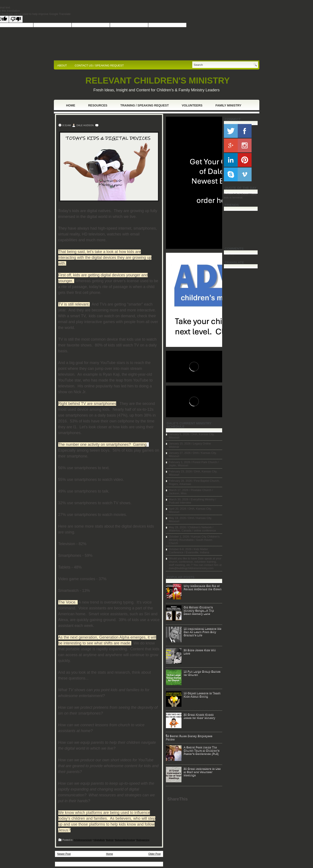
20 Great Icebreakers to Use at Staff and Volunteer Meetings (202, 772)
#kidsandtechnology (125, 840)
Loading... (230, 255)
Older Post (155, 854)
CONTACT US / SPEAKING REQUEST (99, 65)
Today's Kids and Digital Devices (94, 119)
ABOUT (62, 65)
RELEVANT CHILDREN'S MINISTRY (158, 81)
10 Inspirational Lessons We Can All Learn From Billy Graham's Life (203, 632)
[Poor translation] (16, 19)
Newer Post (64, 854)
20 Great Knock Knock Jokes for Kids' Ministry (199, 716)
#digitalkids (99, 840)
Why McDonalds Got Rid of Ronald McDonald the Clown (203, 587)
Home (71, 105)
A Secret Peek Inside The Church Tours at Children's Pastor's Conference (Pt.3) (202, 750)
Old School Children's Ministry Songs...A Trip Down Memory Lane (199, 610)
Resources (98, 105)
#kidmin (110, 840)
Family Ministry (228, 105)
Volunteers (192, 105)
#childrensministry (83, 840)
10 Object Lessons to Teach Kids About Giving (202, 694)
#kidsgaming (143, 840)
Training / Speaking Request (144, 105)
